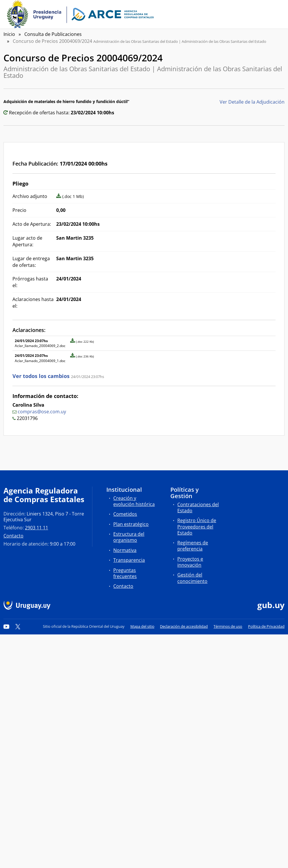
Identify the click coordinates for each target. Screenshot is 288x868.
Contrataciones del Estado (198, 508)
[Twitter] (18, 626)
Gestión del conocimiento (192, 578)
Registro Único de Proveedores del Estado (197, 526)
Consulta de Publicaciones (53, 34)
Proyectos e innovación (190, 562)
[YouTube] (6, 626)
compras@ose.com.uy (42, 412)
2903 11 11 (37, 528)
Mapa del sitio (142, 626)
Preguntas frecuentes (125, 573)
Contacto (13, 536)
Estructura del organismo (129, 537)
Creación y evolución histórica (134, 501)
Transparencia (129, 560)
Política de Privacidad (266, 626)
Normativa (125, 550)
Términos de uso (228, 626)
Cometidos (125, 514)
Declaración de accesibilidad (184, 626)
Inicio (9, 34)
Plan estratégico (131, 524)
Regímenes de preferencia (193, 546)
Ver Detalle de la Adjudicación (252, 102)
